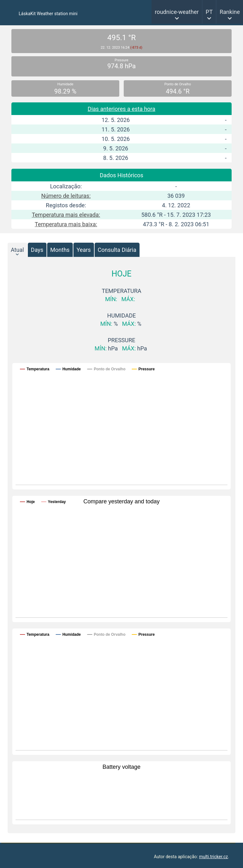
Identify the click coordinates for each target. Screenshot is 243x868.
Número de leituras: (66, 196)
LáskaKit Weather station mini (48, 14)
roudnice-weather (177, 12)
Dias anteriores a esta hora (121, 109)
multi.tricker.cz (213, 857)
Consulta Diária (117, 250)
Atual (17, 250)
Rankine (230, 12)
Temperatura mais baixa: (66, 224)
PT (209, 12)
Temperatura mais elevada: (66, 215)
